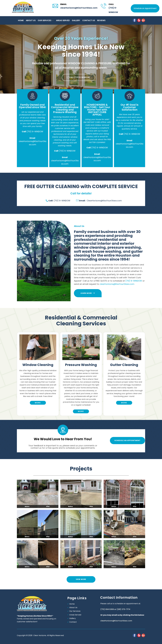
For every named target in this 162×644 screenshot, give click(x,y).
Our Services (75, 611)
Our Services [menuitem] (45, 20)
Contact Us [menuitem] (89, 20)
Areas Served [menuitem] (63, 20)
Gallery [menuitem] (76, 20)
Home (72, 604)
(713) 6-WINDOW (35, 132)
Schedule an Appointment (145, 8)
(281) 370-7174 (123, 609)
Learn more (88, 293)
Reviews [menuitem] (101, 20)
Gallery (73, 618)
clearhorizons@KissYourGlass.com (79, 8)
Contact (73, 622)
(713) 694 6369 (107, 609)
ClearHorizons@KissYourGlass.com (99, 201)
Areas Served (75, 615)
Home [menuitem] (21, 20)
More (81, 411)
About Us (73, 607)
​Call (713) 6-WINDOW (78, 77)
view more (81, 579)
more (38, 403)
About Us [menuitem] (31, 20)
